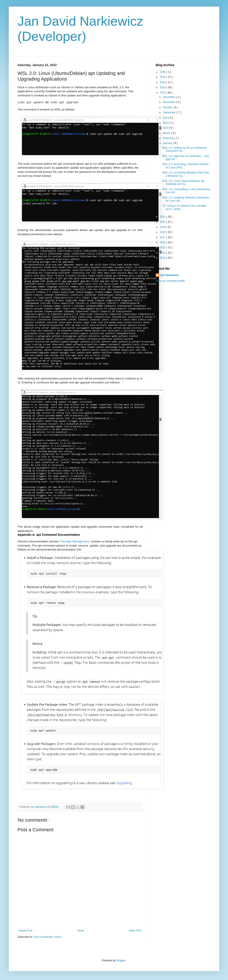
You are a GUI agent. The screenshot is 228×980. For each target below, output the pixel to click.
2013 (163, 258)
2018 (163, 232)
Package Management (75, 541)
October (168, 107)
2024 (163, 82)
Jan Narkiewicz (169, 275)
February (168, 138)
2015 (163, 247)
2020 (163, 222)
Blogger (121, 960)
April (166, 128)
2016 (163, 242)
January (168, 143)
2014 (163, 253)
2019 (163, 227)
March (167, 133)
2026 (163, 72)
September (170, 112)
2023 (163, 87)
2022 (163, 93)
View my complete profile (170, 281)
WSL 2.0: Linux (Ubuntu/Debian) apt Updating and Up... (183, 182)
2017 (163, 237)
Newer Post (25, 931)
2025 (163, 77)
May (166, 123)
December (169, 97)
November (169, 102)
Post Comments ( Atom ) (48, 937)
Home (81, 931)
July (166, 118)
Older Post (135, 931)
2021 (163, 217)
